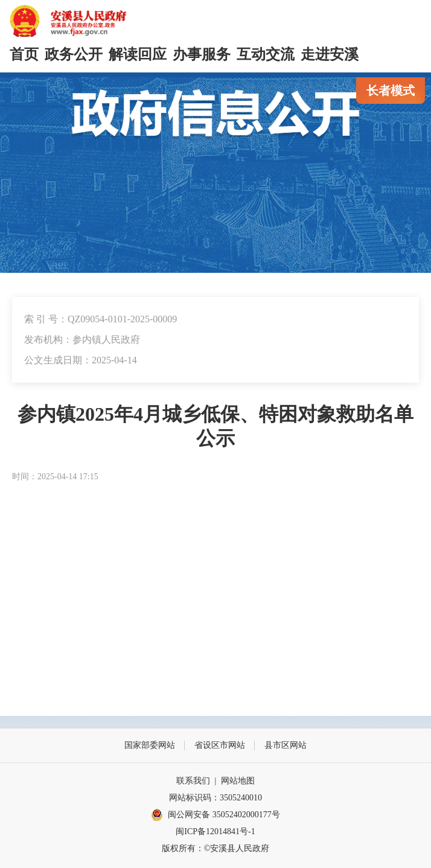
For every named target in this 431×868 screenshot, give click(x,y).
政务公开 (74, 54)
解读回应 (138, 54)
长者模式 (391, 91)
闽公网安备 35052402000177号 (215, 815)
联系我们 (193, 781)
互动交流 (266, 54)
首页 (24, 54)
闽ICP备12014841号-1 (215, 831)
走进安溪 (330, 54)
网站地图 (238, 781)
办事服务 (202, 54)
